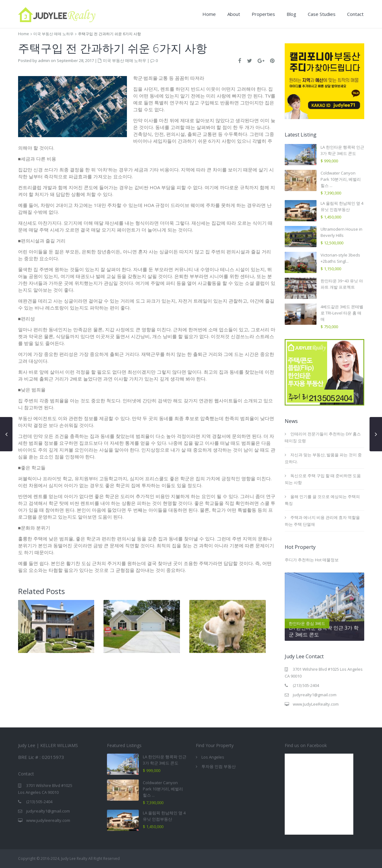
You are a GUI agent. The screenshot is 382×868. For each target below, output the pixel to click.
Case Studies (322, 14)
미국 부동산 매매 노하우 (53, 34)
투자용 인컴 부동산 (219, 766)
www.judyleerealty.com (48, 820)
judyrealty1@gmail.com (315, 695)
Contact (355, 14)
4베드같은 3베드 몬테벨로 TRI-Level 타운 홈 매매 (342, 313)
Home (209, 14)
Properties (263, 14)
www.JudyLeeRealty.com (316, 704)
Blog (291, 14)
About (234, 14)
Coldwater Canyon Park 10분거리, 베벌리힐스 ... (341, 179)
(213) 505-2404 (306, 685)
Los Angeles (213, 757)
